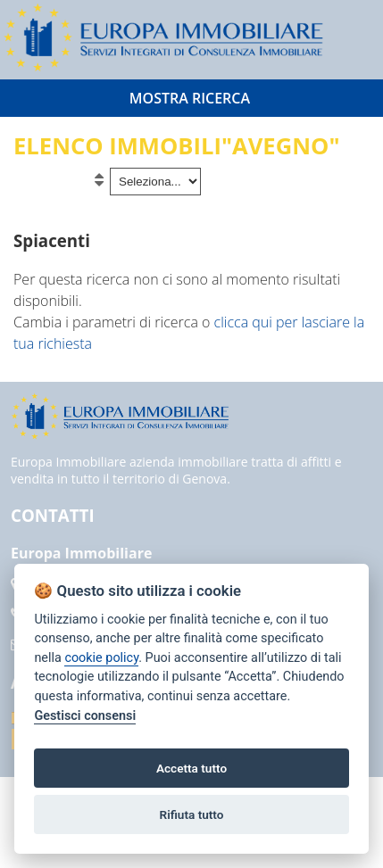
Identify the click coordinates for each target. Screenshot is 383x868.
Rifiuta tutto (192, 814)
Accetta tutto (191, 768)
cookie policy (101, 658)
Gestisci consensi (85, 716)
